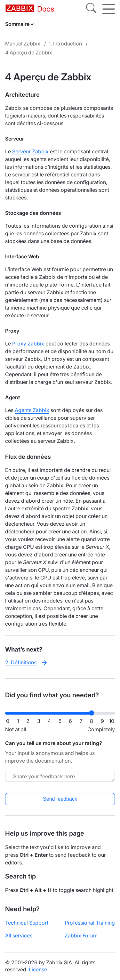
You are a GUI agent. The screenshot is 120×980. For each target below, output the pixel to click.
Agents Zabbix (32, 410)
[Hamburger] (109, 9)
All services (19, 935)
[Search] (91, 9)
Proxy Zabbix (28, 344)
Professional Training (90, 923)
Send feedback (60, 799)
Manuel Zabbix (23, 44)
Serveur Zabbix (30, 151)
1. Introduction (65, 44)
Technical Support (27, 923)
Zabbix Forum (81, 935)
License (38, 969)
